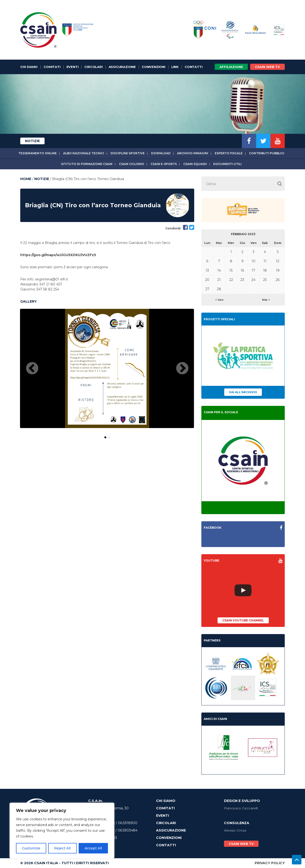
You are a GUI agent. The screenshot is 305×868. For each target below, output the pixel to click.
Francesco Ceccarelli (241, 808)
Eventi (73, 67)
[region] (62, 831)
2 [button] (109, 436)
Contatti (193, 67)
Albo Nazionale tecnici (84, 153)
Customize (31, 848)
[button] (280, 184)
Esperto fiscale (229, 153)
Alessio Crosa (235, 830)
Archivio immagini (193, 153)
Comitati (52, 67)
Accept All (93, 848)
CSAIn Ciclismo (132, 164)
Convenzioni (154, 67)
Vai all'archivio (243, 392)
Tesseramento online (38, 153)
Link (175, 67)
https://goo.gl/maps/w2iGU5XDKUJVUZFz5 (58, 255)
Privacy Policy (270, 863)
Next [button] (182, 369)
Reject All (62, 848)
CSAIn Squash (195, 164)
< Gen (219, 300)
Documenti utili (227, 164)
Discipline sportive (128, 153)
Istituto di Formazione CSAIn (87, 164)
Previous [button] (32, 369)
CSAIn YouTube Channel (243, 620)
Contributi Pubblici (267, 153)
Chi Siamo (29, 67)
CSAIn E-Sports (164, 164)
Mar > (266, 300)
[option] (107, 368)
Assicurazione (122, 67)
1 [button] (105, 436)
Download (161, 153)
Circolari (93, 67)
